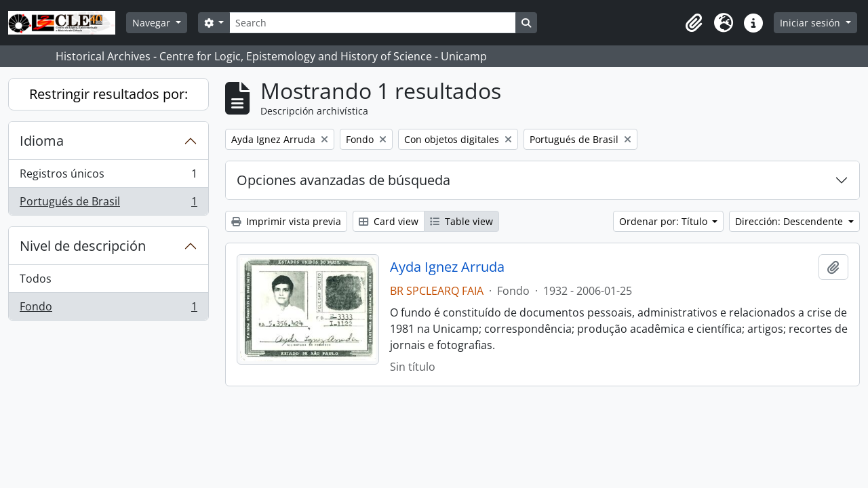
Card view (389, 221)
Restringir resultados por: (108, 94)
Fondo (108, 309)
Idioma (42, 141)
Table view (461, 221)
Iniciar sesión (811, 23)
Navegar (153, 23)
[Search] (372, 23)
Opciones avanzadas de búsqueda (343, 180)
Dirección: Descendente (790, 221)
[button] (694, 23)
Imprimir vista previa (286, 221)
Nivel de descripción (83, 246)
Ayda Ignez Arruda (447, 267)
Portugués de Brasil (108, 204)
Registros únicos (108, 177)
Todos (36, 279)
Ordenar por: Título (665, 221)
